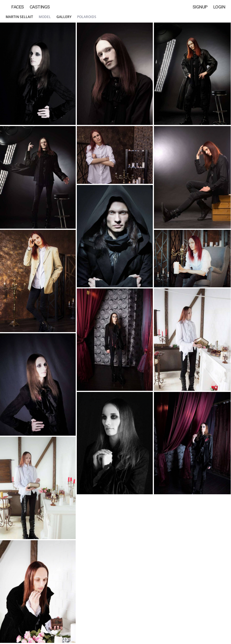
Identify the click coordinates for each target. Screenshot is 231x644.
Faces (18, 7)
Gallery (64, 17)
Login (219, 7)
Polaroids (87, 17)
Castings (40, 7)
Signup (200, 7)
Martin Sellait (19, 17)
